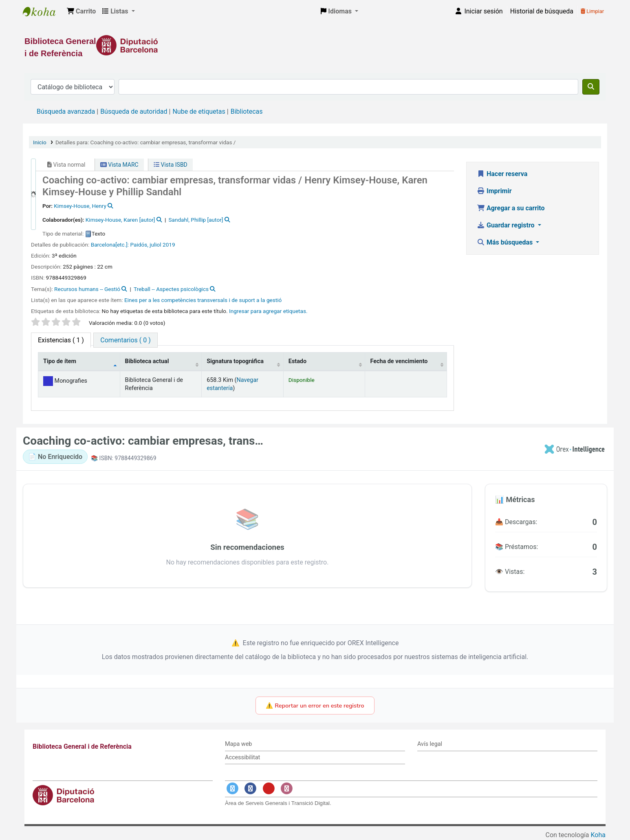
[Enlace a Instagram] (287, 789)
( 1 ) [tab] (61, 340)
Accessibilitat (242, 757)
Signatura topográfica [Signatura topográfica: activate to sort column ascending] (235, 361)
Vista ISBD (171, 165)
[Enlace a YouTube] (269, 789)
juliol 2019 (162, 245)
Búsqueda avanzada (66, 111)
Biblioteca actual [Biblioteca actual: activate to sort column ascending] (147, 361)
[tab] (125, 340)
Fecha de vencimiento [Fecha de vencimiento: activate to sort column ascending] (399, 361)
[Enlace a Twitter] (232, 789)
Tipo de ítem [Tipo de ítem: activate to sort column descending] (60, 361)
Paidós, (139, 245)
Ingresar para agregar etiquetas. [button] (268, 311)
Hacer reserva (502, 174)
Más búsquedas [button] (506, 242)
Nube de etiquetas (199, 111)
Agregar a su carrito (511, 208)
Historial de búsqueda (542, 11)
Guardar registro (507, 225)
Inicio (40, 142)
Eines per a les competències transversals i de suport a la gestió (203, 300)
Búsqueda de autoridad (134, 111)
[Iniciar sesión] (478, 11)
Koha (598, 835)
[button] (81, 11)
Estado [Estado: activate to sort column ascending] (297, 361)
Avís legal (430, 744)
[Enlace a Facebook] (251, 789)
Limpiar (592, 11)
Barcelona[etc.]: (110, 245)
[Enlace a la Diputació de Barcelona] (315, 45)
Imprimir (494, 191)
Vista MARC (119, 165)
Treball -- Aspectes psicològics (171, 289)
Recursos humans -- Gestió (87, 289)
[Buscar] (591, 87)
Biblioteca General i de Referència (43, 11)
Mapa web (238, 744)
